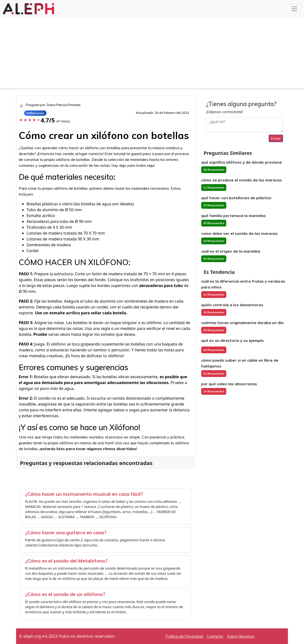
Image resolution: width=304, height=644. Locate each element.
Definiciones (35, 113)
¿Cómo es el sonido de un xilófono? (65, 594)
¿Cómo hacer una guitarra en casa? (66, 532)
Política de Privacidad (184, 636)
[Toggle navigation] (294, 9)
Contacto (215, 636)
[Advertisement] (152, 54)
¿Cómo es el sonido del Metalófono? (66, 561)
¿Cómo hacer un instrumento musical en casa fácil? (84, 494)
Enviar (276, 138)
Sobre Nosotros (241, 636)
